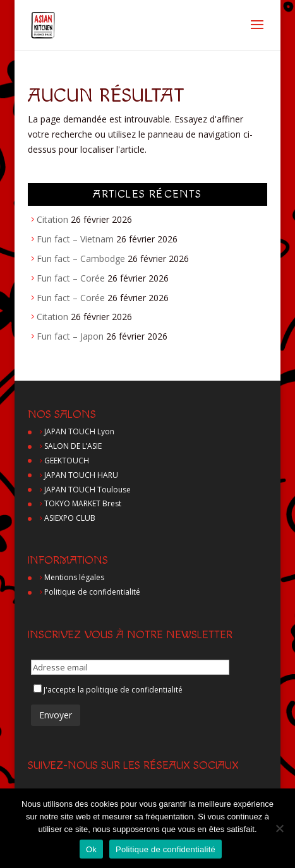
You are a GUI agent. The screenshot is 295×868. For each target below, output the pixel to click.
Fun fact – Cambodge (81, 259)
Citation (52, 219)
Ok (91, 849)
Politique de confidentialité (92, 592)
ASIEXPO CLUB (70, 518)
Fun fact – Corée (71, 278)
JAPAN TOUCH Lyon (79, 431)
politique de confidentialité (134, 690)
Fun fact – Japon (70, 336)
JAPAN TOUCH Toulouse (87, 490)
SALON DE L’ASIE (73, 446)
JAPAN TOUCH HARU (81, 475)
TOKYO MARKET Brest (83, 503)
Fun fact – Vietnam (75, 239)
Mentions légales (74, 577)
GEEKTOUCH (67, 461)
